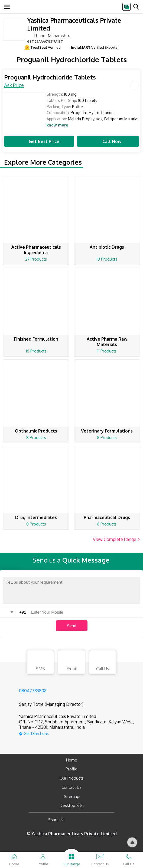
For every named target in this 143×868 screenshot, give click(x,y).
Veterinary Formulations (107, 431)
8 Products (36, 438)
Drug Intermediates (36, 517)
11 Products (107, 351)
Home (72, 760)
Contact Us (71, 787)
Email (71, 663)
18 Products (107, 259)
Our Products (72, 778)
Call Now (108, 141)
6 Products (107, 524)
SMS (40, 663)
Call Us (103, 663)
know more (57, 125)
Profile (71, 769)
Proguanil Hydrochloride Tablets (50, 77)
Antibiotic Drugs (107, 247)
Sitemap (72, 797)
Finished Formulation (36, 339)
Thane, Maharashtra (49, 35)
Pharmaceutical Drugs (107, 517)
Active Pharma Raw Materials (107, 342)
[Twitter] (96, 820)
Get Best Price (39, 141)
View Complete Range (117, 540)
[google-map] (78, 733)
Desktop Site (72, 805)
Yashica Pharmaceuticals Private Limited (74, 24)
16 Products (36, 351)
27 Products (36, 259)
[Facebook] (73, 820)
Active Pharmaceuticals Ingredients (36, 250)
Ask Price (14, 85)
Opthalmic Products (36, 431)
